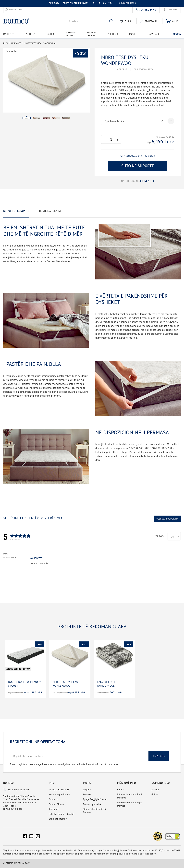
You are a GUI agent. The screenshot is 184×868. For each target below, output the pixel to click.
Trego (160, 536)
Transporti (54, 809)
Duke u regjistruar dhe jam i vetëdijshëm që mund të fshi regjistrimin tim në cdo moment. (65, 764)
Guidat (155, 794)
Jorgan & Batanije (71, 34)
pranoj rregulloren (38, 764)
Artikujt (155, 790)
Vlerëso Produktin (167, 519)
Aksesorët (155, 34)
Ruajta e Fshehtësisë (59, 790)
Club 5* (121, 790)
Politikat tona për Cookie (61, 814)
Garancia (53, 799)
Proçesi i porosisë (92, 804)
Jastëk (50, 34)
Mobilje (134, 34)
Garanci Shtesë (56, 804)
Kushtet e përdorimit (59, 794)
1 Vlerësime (121, 69)
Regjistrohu (159, 756)
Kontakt (87, 794)
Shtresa (31, 34)
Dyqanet (172, 10)
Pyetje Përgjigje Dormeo (95, 799)
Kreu (6, 43)
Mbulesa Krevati (91, 34)
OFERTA (177, 34)
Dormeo (8, 783)
